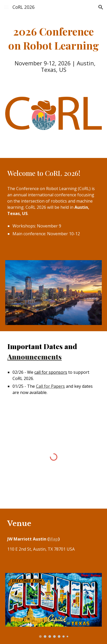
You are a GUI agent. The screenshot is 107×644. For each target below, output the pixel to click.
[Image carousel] (53, 605)
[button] (6, 7)
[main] (53, 39)
